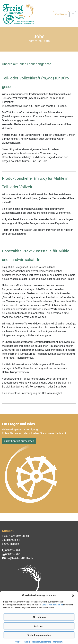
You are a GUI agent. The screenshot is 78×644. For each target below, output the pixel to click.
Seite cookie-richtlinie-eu (52, 612)
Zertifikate (61, 14)
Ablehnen (39, 633)
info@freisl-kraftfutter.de (18, 558)
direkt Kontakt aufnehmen (19, 441)
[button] (73, 603)
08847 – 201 (11, 550)
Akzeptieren (39, 624)
